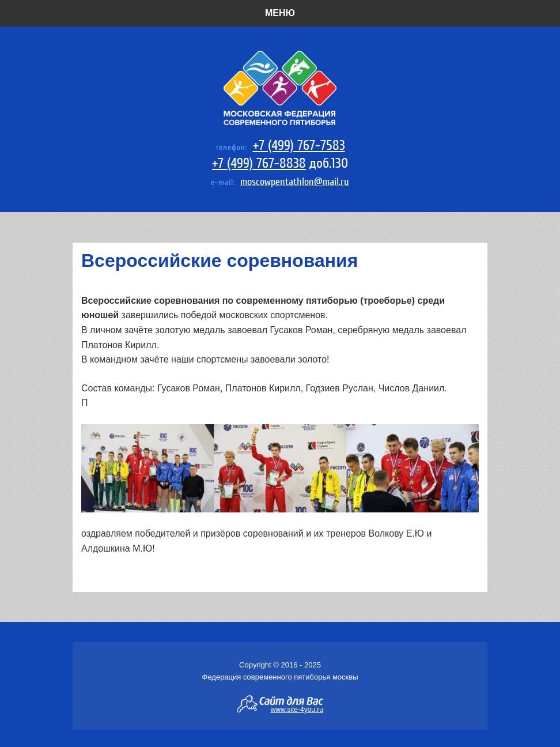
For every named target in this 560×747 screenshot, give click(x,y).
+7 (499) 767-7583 (299, 146)
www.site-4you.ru (297, 709)
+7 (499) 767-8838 (259, 163)
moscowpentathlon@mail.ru (295, 182)
